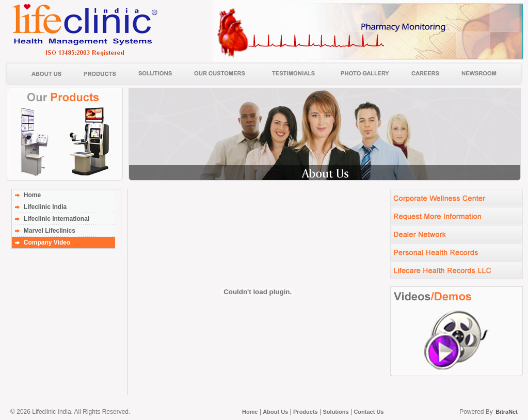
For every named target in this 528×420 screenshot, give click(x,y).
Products (306, 412)
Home (32, 195)
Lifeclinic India (45, 207)
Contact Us (369, 412)
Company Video (47, 243)
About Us (275, 412)
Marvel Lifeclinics (50, 231)
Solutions (336, 412)
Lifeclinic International (57, 219)
